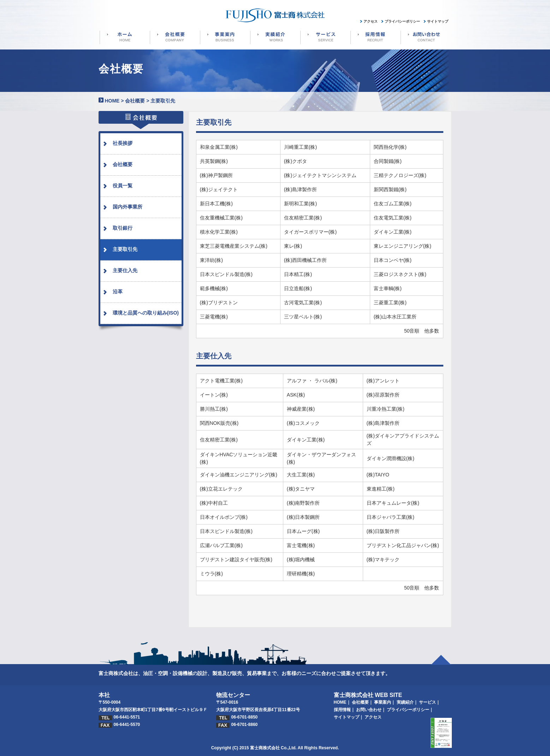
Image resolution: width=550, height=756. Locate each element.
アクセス (373, 717)
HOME (112, 101)
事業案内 (383, 702)
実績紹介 (405, 702)
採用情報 (342, 710)
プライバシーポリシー (408, 710)
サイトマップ (347, 717)
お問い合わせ (369, 710)
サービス (427, 702)
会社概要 (135, 101)
